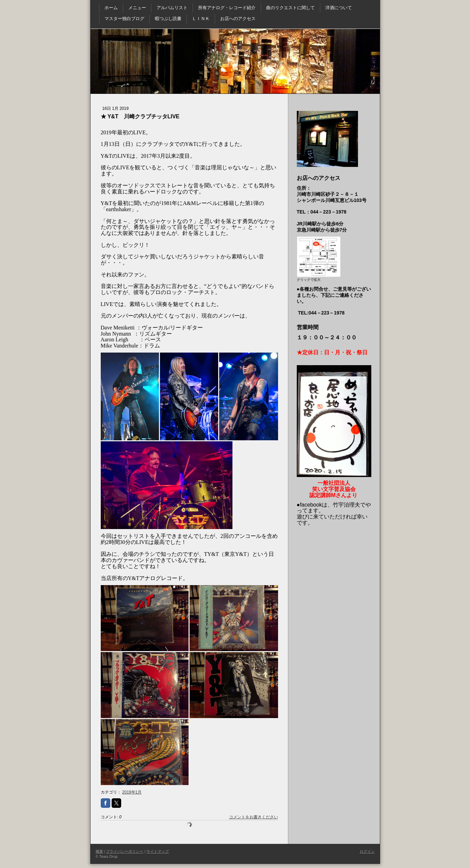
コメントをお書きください (254, 817)
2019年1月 (132, 792)
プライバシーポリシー (125, 851)
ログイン (367, 851)
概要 (99, 851)
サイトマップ (158, 851)
